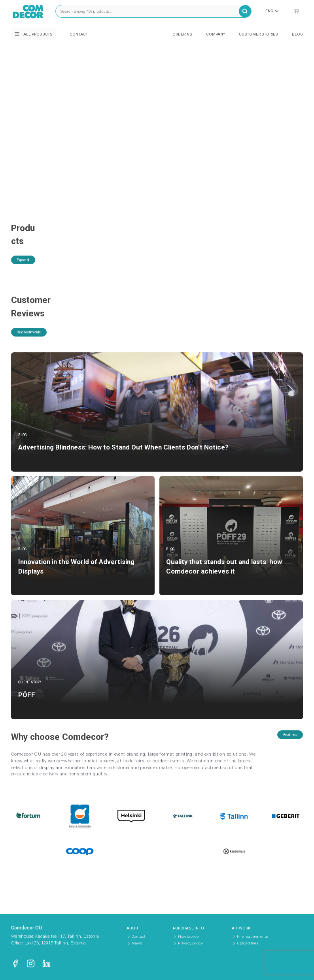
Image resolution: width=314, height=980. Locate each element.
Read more (283, 742)
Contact (79, 34)
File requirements (253, 936)
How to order (189, 936)
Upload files (248, 943)
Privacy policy (190, 943)
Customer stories (258, 34)
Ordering (182, 34)
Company (216, 34)
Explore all (30, 249)
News (137, 943)
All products (33, 34)
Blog (297, 34)
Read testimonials (38, 340)
